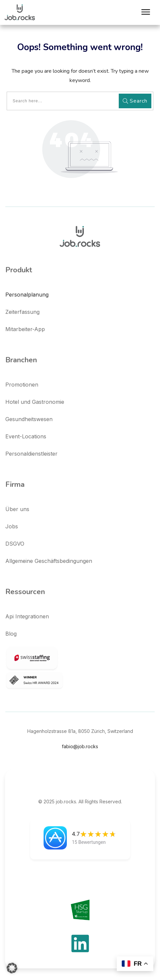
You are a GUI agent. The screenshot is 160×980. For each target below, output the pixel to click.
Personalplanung (27, 295)
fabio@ (80, 746)
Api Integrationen (27, 616)
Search (135, 101)
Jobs (12, 526)
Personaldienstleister (31, 454)
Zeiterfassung (22, 312)
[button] (12, 968)
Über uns (17, 509)
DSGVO (15, 544)
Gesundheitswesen (29, 419)
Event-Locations (26, 436)
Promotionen (22, 385)
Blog (11, 634)
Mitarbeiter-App (25, 329)
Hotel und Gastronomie (35, 402)
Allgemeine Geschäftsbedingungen (49, 561)
